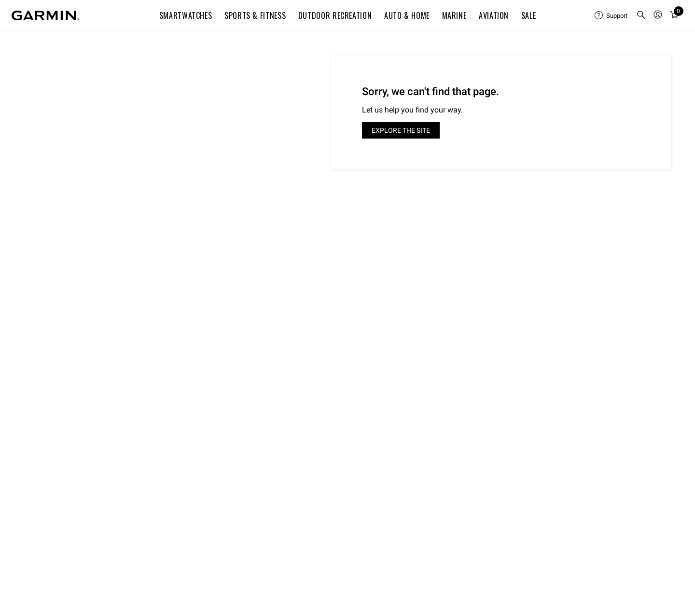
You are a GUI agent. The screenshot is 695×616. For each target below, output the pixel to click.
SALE (529, 15)
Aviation (494, 15)
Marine (454, 15)
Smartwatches (186, 15)
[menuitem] (612, 15)
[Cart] (674, 15)
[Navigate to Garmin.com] (45, 15)
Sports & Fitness (255, 15)
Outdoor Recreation (335, 15)
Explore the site (401, 130)
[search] (641, 16)
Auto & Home (407, 15)
